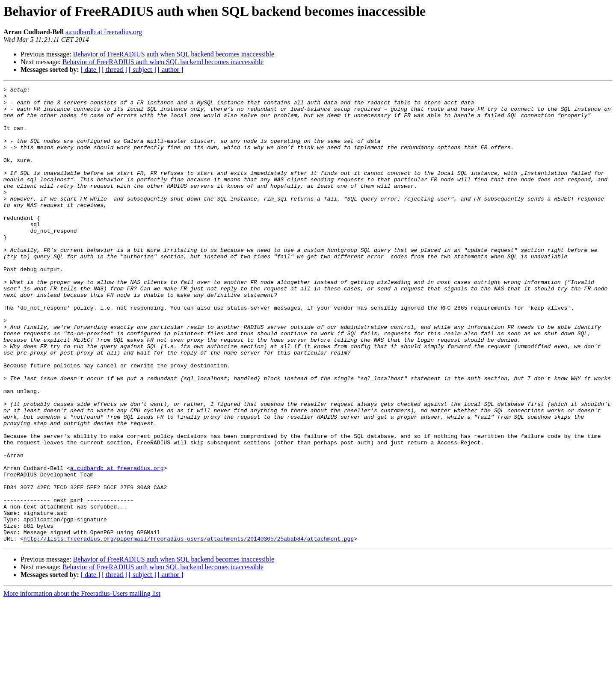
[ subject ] (142, 69)
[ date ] (90, 69)
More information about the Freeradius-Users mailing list (82, 685)
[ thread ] (114, 69)
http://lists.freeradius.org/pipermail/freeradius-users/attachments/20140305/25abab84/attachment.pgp (189, 630)
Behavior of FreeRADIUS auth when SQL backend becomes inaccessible (174, 54)
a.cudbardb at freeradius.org (104, 32)
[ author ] (171, 69)
